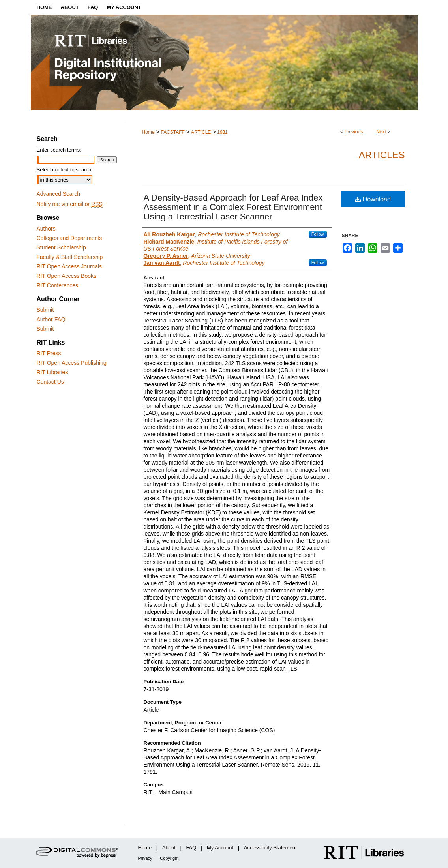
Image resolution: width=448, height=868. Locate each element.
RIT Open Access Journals (69, 266)
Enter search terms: (59, 150)
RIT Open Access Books (67, 276)
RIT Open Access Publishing (72, 363)
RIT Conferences (58, 285)
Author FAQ (51, 319)
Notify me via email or (70, 204)
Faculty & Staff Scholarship (70, 257)
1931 (222, 132)
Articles (382, 155)
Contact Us (50, 382)
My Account (220, 848)
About (169, 848)
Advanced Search (59, 194)
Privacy (145, 858)
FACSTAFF (172, 132)
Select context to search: (65, 170)
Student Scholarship (61, 247)
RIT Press (49, 353)
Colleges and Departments (69, 238)
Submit (45, 310)
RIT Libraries (52, 372)
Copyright (169, 858)
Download (373, 199)
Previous (353, 132)
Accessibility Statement (270, 848)
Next (381, 132)
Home (148, 132)
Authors (46, 229)
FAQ (191, 848)
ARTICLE (201, 132)
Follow (318, 234)
